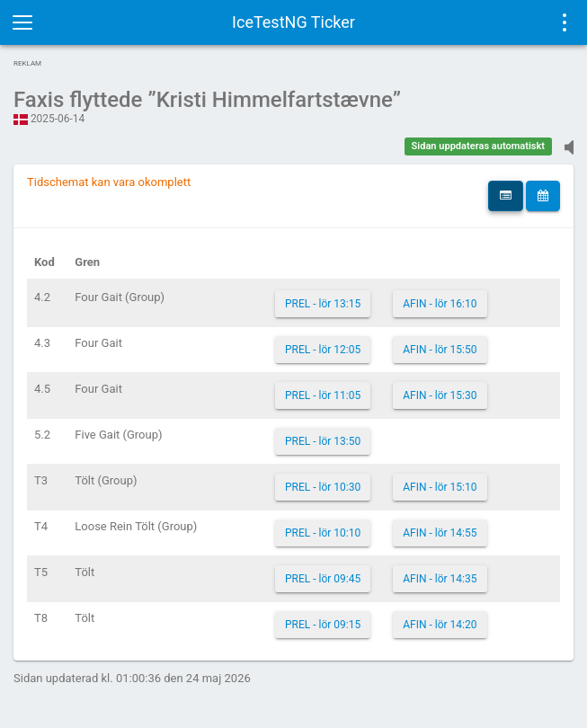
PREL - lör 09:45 (323, 579)
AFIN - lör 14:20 (440, 625)
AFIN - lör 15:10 (440, 487)
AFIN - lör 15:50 (440, 350)
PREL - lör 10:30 (323, 487)
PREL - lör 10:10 (323, 533)
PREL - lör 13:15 (323, 304)
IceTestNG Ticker (293, 22)
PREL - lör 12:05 (323, 350)
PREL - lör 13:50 (323, 441)
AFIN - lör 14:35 (440, 579)
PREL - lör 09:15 (323, 625)
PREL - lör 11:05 (323, 395)
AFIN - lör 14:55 (440, 533)
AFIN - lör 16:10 (440, 304)
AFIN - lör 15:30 (440, 395)
